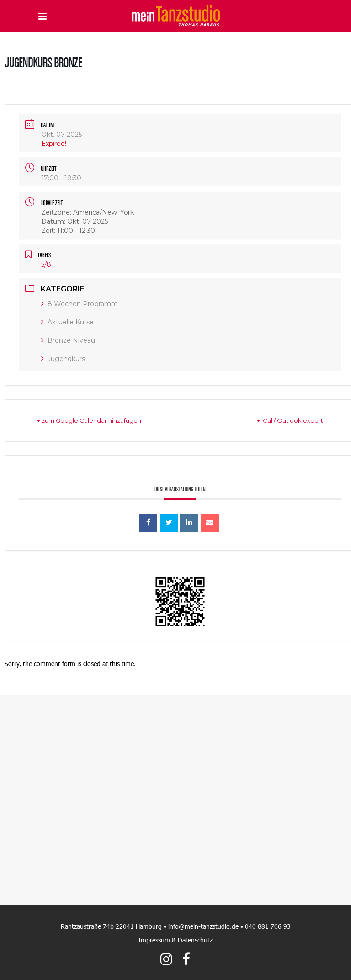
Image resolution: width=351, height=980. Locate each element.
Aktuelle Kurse (67, 322)
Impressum (154, 940)
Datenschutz (195, 940)
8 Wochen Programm (80, 304)
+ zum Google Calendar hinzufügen (89, 420)
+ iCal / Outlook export (290, 420)
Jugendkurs (63, 359)
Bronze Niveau (68, 340)
